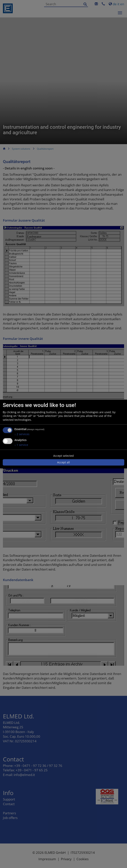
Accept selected (63, 456)
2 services (22, 434)
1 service (21, 445)
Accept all (63, 462)
